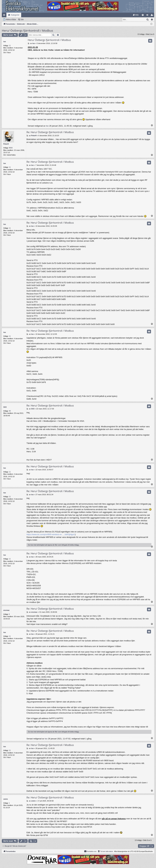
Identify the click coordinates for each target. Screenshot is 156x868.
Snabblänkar (5, 16)
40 (10, 411)
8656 (11, 148)
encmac (6, 610)
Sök (22, 20)
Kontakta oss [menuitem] (90, 851)
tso (5, 42)
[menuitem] (136, 15)
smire (6, 799)
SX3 (5, 407)
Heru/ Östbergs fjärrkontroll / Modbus (27, 31)
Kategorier (15, 15)
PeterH (6, 144)
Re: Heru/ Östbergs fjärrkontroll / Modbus (50, 132)
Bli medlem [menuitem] (153, 16)
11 (10, 45)
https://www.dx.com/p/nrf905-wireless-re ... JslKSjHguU (51, 534)
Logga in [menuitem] (148, 16)
